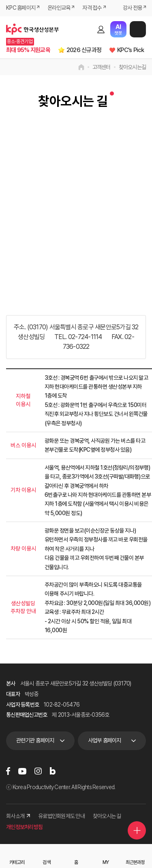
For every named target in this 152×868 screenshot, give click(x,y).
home (81, 67)
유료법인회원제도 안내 (61, 816)
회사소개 (18, 816)
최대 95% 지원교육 (28, 50)
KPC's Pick (131, 50)
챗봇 (118, 29)
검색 (87, 29)
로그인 (101, 29)
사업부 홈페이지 (105, 740)
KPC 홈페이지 (21, 8)
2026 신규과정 (84, 50)
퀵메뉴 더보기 (137, 831)
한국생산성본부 (32, 29)
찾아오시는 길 (107, 816)
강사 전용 (132, 8)
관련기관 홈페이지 (35, 740)
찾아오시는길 (133, 67)
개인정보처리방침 (24, 827)
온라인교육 (59, 8)
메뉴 (138, 29)
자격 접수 (92, 8)
